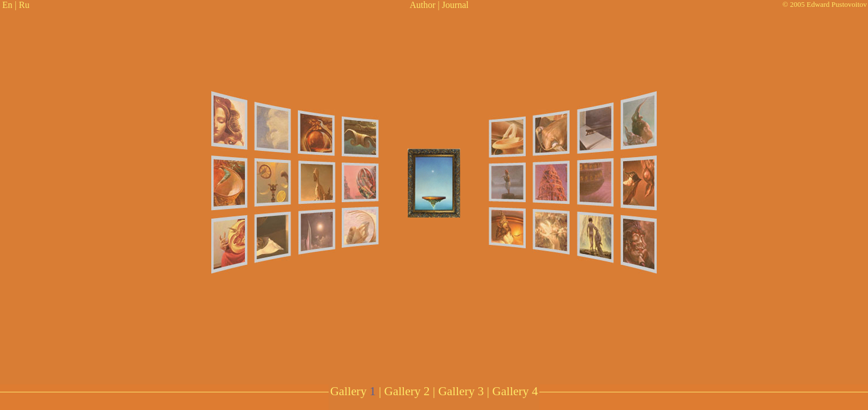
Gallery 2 (407, 391)
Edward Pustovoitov (837, 4)
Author (422, 5)
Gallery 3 (461, 391)
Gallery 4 (515, 391)
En (7, 5)
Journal (455, 5)
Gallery (353, 391)
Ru (24, 5)
